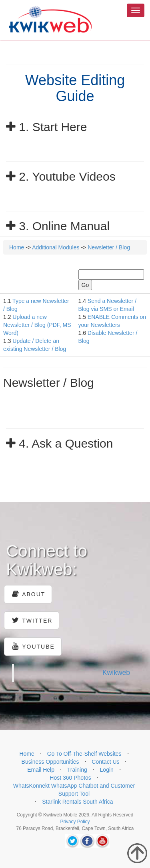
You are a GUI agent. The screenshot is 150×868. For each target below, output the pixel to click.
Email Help (41, 770)
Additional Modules (56, 247)
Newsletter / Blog (109, 247)
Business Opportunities (50, 762)
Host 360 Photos (70, 778)
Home (17, 247)
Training (77, 770)
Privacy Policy (75, 822)
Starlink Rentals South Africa (77, 802)
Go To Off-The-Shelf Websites (84, 754)
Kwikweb (116, 673)
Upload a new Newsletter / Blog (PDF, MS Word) (37, 325)
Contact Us (105, 762)
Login (107, 770)
